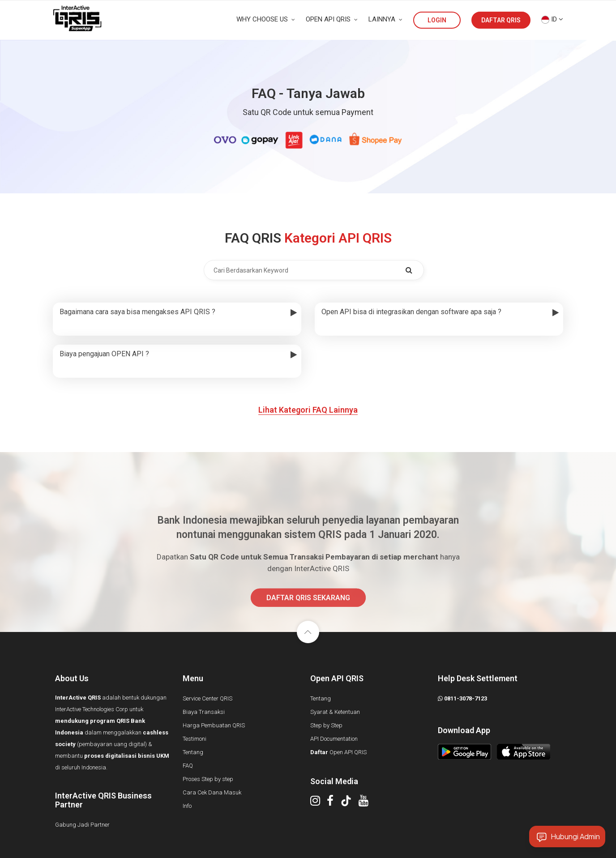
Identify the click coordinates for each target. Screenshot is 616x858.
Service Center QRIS (207, 698)
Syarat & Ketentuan (335, 712)
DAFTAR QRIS (501, 20)
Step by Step (326, 725)
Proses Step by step (208, 779)
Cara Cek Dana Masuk (212, 792)
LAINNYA (385, 19)
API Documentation (334, 739)
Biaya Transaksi (204, 712)
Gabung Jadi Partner (82, 825)
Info (187, 806)
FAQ (188, 766)
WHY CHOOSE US (266, 19)
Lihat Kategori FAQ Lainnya (308, 410)
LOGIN (437, 20)
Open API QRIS (338, 752)
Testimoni (195, 739)
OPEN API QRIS (332, 19)
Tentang (193, 752)
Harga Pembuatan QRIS (214, 725)
